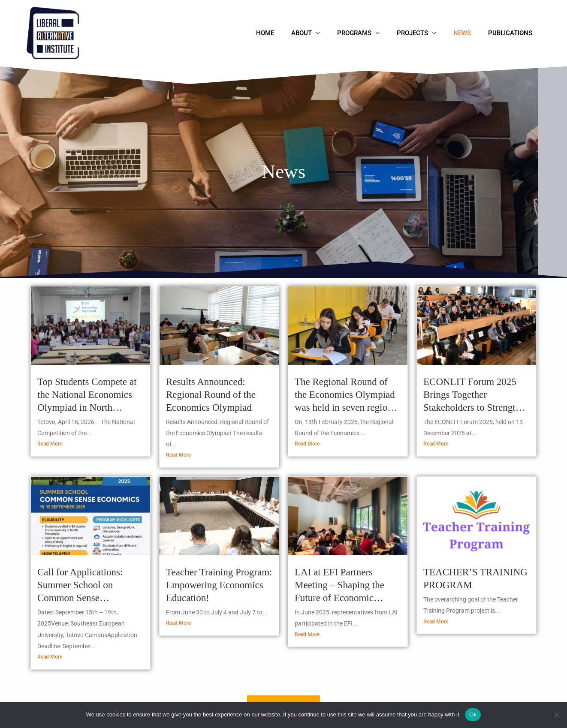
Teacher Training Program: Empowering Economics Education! (219, 585)
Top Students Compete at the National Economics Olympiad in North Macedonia (87, 395)
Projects (423, 33)
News (469, 33)
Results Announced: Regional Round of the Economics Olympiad (211, 395)
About (321, 33)
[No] (556, 715)
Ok (473, 714)
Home (289, 33)
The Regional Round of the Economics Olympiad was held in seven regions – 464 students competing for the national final (345, 395)
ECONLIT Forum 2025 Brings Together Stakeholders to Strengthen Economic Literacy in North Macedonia (477, 395)
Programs (369, 33)
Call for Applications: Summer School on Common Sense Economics (80, 586)
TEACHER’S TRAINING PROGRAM (475, 579)
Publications (512, 33)
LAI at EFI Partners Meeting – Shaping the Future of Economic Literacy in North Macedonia (339, 586)
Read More (50, 444)
